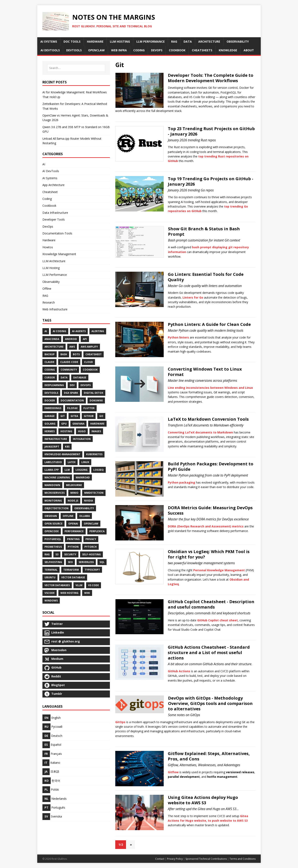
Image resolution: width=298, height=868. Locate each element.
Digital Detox (94, 393)
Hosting (66, 431)
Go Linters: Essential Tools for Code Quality (206, 277)
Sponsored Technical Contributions (206, 859)
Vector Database (73, 577)
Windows (51, 601)
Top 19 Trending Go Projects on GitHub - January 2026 (211, 181)
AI (44, 164)
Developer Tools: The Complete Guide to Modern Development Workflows (211, 78)
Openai (73, 524)
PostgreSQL (53, 539)
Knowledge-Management (62, 454)
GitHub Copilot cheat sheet (217, 620)
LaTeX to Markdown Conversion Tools (208, 419)
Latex (72, 462)
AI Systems (50, 178)
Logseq (99, 470)
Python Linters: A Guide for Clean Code (209, 324)
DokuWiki (96, 400)
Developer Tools (54, 219)
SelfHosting (53, 562)
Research (49, 302)
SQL (102, 562)
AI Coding (59, 331)
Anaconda (52, 339)
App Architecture (53, 185)
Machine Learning (57, 477)
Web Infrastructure (55, 309)
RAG (45, 296)
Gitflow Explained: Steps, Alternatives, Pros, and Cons (209, 756)
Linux (85, 462)
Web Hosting (69, 593)
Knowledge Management (59, 254)
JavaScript (52, 447)
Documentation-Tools (57, 233)
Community (69, 370)
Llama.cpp (52, 470)
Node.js (73, 501)
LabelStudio (53, 462)
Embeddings (53, 408)
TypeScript (92, 570)
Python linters (178, 337)
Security (70, 554)
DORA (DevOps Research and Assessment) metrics (206, 526)
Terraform (71, 570)
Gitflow (173, 772)
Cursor (50, 378)
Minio (74, 493)
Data (64, 378)
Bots (76, 354)
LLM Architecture (54, 261)
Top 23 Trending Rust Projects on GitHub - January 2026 (211, 131)
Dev (72, 385)
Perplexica (97, 531)
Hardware (49, 240)
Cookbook (49, 206)
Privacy (91, 539)
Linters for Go (193, 297)
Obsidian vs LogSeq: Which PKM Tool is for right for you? (209, 554)
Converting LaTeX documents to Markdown (200, 432)
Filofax (72, 408)
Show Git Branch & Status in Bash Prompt (204, 231)
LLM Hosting (51, 268)
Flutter (89, 408)
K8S (67, 447)
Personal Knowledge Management (219, 570)
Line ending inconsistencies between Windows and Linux (210, 388)
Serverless (86, 562)
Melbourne (74, 485)
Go (101, 416)
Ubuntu (50, 577)
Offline (47, 289)
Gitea (74, 416)
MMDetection (94, 493)
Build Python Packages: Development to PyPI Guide (211, 466)
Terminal (51, 570)
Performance (74, 531)
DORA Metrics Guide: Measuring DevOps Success (210, 510)
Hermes (50, 431)
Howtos (48, 247)
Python (73, 547)
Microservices (55, 493)
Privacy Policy (175, 859)
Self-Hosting (91, 554)
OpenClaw (91, 524)
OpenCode (52, 531)
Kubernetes (94, 454)
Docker (50, 400)
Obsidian (51, 516)
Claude (49, 362)
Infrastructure (56, 439)
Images (96, 431)
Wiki (87, 593)
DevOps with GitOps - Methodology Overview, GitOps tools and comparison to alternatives (210, 703)
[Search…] (76, 68)
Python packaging (181, 482)
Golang (50, 424)
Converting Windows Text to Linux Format (205, 372)
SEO (70, 562)
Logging (82, 470)
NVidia (88, 501)
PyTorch (91, 547)
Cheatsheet (50, 192)
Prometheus (53, 547)
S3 (57, 554)
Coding (47, 199)
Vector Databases (57, 585)
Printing (73, 539)
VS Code (94, 585)
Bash (64, 354)
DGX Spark (71, 393)
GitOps (120, 722)
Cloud (88, 362)
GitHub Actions (179, 671)
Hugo (82, 431)
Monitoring (53, 501)
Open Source (53, 524)
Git (63, 416)
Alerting (98, 331)
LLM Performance (55, 275)
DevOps (48, 226)
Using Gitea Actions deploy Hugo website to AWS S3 (203, 800)
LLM (67, 470)
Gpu (64, 424)
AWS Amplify (89, 347)
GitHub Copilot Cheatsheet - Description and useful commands (211, 604)
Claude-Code (69, 362)
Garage (50, 416)
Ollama (85, 516)
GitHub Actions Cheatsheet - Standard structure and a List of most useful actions (209, 653)
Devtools (51, 393)
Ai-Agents (79, 331)
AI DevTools (51, 171)
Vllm (79, 585)
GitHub (89, 416)
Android (71, 339)
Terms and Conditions (243, 859)
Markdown (52, 485)
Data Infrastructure (55, 213)
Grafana (78, 424)
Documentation (72, 400)
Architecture (54, 347)
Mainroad (83, 477)
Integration (82, 439)
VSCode (50, 593)
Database (80, 378)
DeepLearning (54, 385)
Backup (50, 354)
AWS (72, 347)
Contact (160, 859)
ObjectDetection (56, 508)
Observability (51, 282)
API (85, 339)
